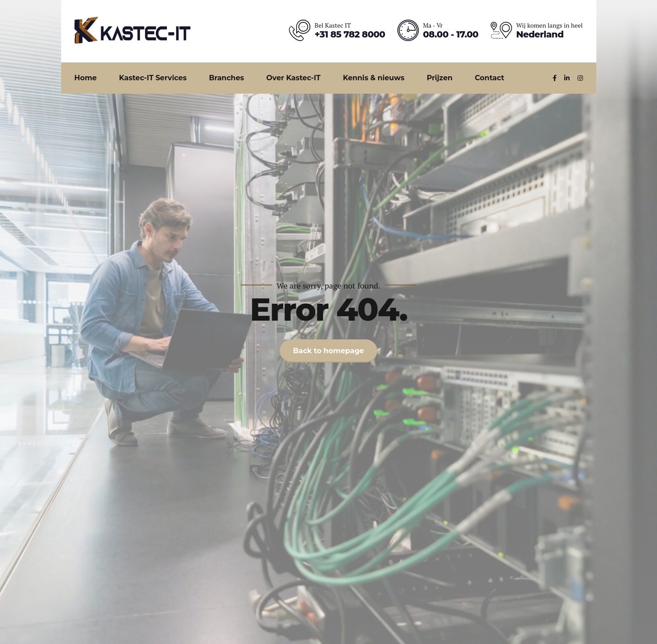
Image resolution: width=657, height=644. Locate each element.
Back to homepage (328, 351)
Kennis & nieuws (374, 78)
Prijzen (440, 78)
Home (86, 78)
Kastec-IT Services (153, 78)
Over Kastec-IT (293, 78)
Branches (226, 78)
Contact (490, 78)
